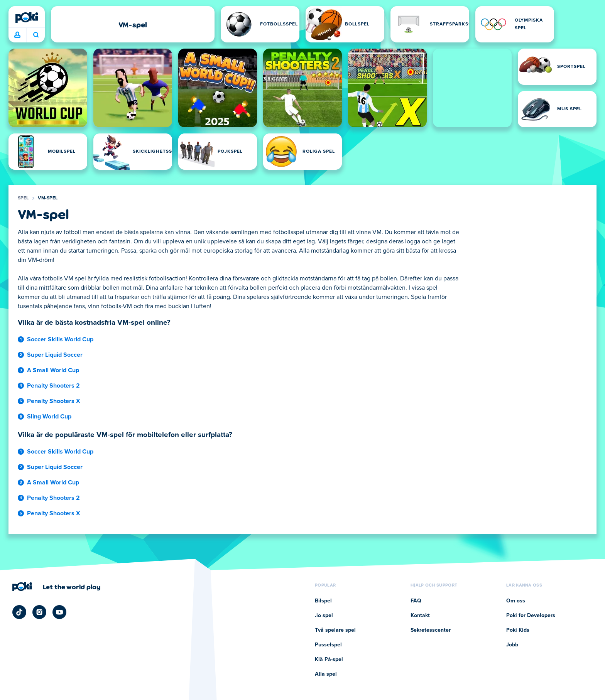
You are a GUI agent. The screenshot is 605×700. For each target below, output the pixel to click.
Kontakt (420, 616)
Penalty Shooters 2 (53, 386)
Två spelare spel (335, 630)
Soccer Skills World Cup (60, 339)
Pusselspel (328, 645)
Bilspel (323, 601)
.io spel (324, 616)
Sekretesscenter (431, 630)
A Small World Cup (53, 370)
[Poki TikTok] (19, 612)
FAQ (416, 601)
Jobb (512, 645)
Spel (23, 198)
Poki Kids (518, 630)
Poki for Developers (531, 616)
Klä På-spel (329, 660)
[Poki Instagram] (39, 612)
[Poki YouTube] (59, 612)
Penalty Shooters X (54, 401)
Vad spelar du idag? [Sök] (36, 35)
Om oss (516, 601)
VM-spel (48, 198)
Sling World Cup (49, 417)
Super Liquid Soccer (55, 355)
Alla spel (326, 674)
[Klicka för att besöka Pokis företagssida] (57, 587)
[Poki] (27, 17)
